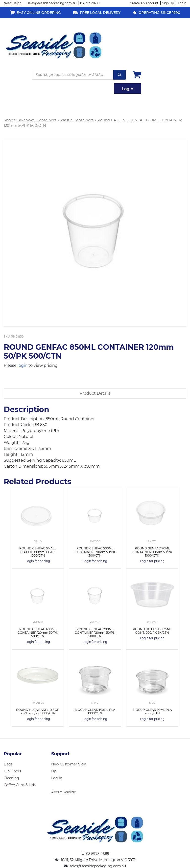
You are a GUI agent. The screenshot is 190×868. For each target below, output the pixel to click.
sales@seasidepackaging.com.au (52, 3)
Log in (57, 778)
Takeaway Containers (37, 120)
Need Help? (12, 3)
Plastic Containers (77, 120)
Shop (8, 120)
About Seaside (64, 792)
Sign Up (168, 3)
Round (104, 120)
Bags (8, 764)
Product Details (95, 393)
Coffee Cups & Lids (20, 785)
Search (119, 75)
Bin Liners (12, 771)
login (23, 365)
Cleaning (11, 778)
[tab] (95, 393)
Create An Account (144, 3)
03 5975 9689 (90, 3)
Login (182, 3)
